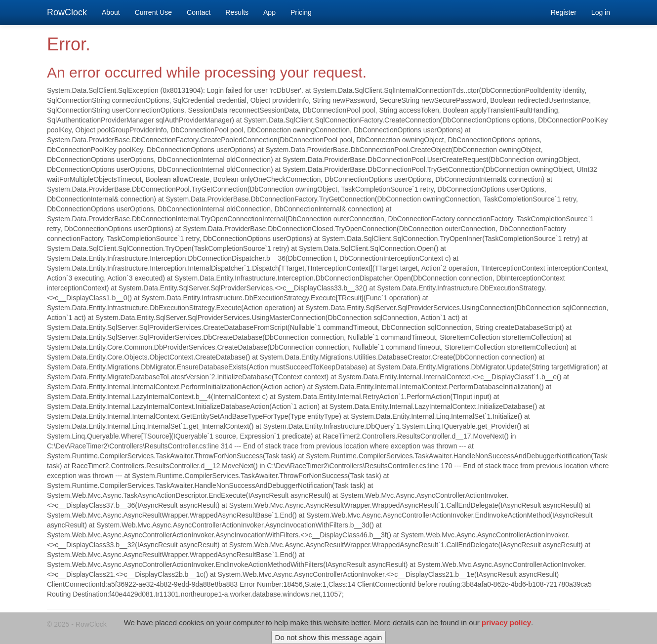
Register (564, 12)
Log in (601, 12)
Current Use (153, 12)
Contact (199, 12)
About (111, 12)
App (269, 12)
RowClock (67, 12)
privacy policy (506, 626)
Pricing (301, 12)
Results (237, 12)
